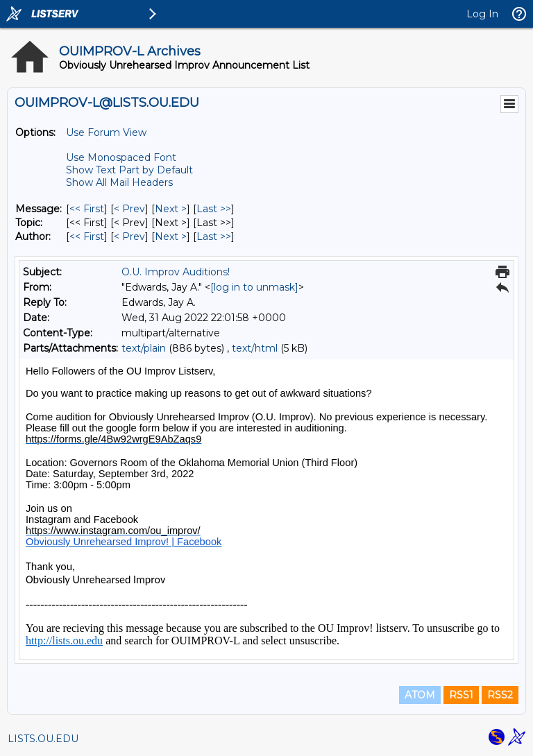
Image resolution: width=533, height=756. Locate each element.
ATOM (420, 695)
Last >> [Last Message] (214, 209)
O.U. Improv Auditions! (176, 272)
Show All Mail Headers (119, 182)
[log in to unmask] (254, 287)
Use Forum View (106, 132)
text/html (255, 348)
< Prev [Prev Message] (129, 209)
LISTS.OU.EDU (43, 739)
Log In (482, 14)
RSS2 (500, 695)
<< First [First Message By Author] (87, 237)
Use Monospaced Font (121, 157)
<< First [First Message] (87, 209)
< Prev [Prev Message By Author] (129, 237)
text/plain (144, 348)
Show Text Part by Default (129, 170)
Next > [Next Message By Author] (171, 237)
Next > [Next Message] (171, 209)
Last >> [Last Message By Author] (214, 237)
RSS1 (461, 695)
